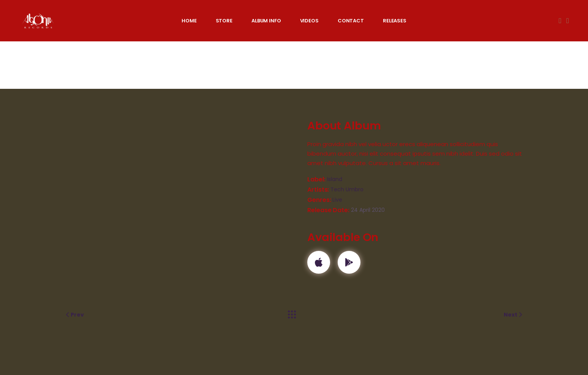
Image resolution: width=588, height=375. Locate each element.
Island (335, 179)
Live (337, 200)
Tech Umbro (347, 189)
